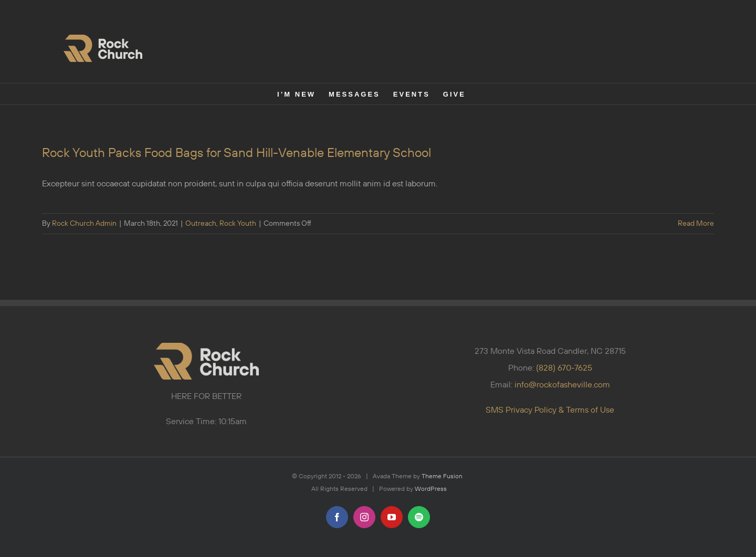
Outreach (201, 224)
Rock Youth (238, 224)
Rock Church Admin (84, 224)
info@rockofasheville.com (562, 385)
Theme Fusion (442, 476)
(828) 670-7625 (564, 368)
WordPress (431, 489)
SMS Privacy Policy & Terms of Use (550, 410)
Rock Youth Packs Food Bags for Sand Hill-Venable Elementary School (237, 153)
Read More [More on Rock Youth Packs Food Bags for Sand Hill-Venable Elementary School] (696, 224)
